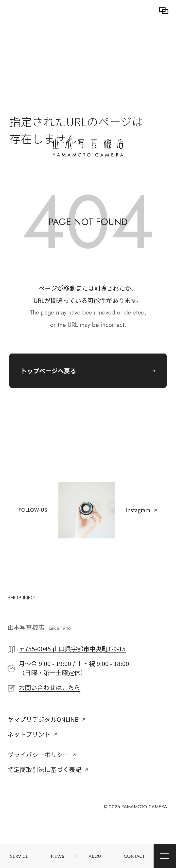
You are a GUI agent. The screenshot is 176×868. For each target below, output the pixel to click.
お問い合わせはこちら (50, 687)
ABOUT (96, 856)
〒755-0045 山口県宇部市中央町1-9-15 (72, 649)
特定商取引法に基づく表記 (48, 769)
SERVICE (19, 856)
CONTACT (134, 856)
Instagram (142, 510)
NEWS (58, 856)
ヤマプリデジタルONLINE (46, 719)
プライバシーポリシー (42, 754)
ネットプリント (33, 734)
